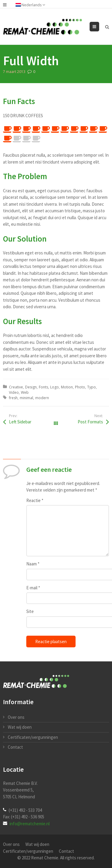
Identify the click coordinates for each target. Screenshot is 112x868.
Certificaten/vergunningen (33, 737)
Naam (33, 564)
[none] (33, 5)
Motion (67, 387)
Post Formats (90, 422)
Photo (80, 387)
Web (25, 392)
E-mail (33, 588)
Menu (99, 26)
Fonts (43, 387)
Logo (55, 387)
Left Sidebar (20, 422)
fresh (13, 398)
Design (31, 387)
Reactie (35, 500)
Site (30, 611)
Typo (92, 387)
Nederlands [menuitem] (32, 5)
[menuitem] (33, 5)
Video (14, 392)
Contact (15, 747)
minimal (26, 398)
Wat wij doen (20, 727)
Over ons (16, 717)
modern (42, 398)
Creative (16, 387)
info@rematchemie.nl (30, 824)
